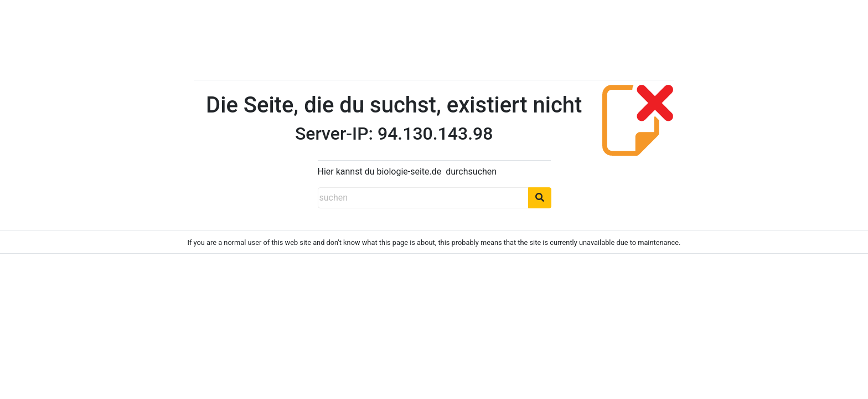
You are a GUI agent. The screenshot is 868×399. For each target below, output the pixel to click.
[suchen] (423, 198)
